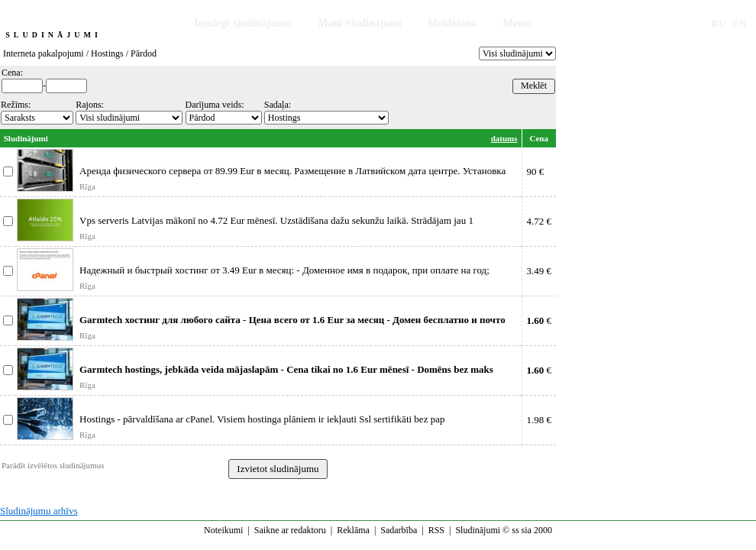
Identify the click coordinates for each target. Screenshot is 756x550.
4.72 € (540, 221)
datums (504, 138)
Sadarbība (399, 530)
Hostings (107, 53)
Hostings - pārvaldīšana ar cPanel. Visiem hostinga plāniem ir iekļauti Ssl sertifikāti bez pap (262, 419)
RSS (436, 530)
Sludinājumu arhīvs (39, 511)
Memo (518, 23)
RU (719, 23)
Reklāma (353, 530)
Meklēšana (452, 23)
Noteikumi (223, 530)
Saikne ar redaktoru (290, 530)
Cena (539, 138)
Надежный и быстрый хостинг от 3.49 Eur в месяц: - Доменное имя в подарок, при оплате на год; (284, 270)
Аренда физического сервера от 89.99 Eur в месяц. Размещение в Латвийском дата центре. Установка (292, 171)
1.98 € (540, 420)
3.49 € (540, 271)
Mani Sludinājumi (359, 23)
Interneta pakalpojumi (44, 53)
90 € (536, 171)
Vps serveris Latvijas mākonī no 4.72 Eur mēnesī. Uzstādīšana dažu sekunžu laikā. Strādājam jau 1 (276, 220)
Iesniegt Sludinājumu (243, 23)
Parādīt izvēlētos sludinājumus (53, 465)
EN (739, 23)
